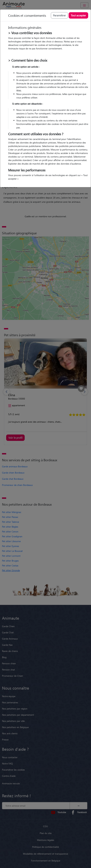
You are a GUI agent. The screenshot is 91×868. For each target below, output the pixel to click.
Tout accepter (78, 15)
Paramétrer (59, 15)
